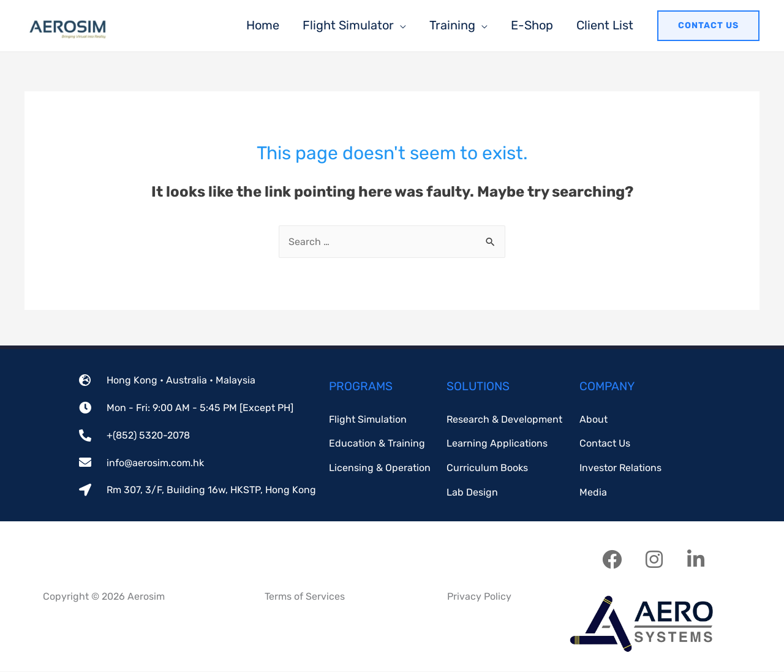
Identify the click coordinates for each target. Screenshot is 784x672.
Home (263, 25)
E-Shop (532, 25)
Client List (605, 25)
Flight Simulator (348, 25)
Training (452, 25)
